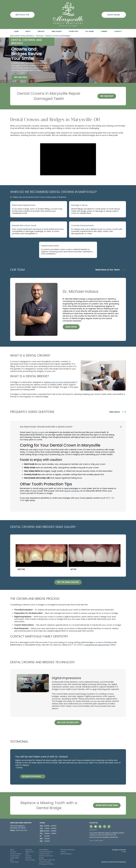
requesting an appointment (97, 645)
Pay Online (89, 31)
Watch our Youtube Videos (96, 827)
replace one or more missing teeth (60, 382)
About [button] (28, 31)
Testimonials (15, 856)
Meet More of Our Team (111, 270)
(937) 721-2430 (75, 645)
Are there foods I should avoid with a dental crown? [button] (46, 427)
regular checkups (72, 491)
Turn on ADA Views (96, 841)
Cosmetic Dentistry (46, 852)
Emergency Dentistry (46, 864)
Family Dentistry (45, 854)
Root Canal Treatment (47, 860)
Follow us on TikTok (109, 827)
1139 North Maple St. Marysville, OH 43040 (18, 827)
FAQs (27, 854)
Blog (12, 860)
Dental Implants (66, 854)
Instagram (105, 827)
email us (93, 835)
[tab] (68, 427)
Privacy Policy (30, 860)
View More (118, 412)
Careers (104, 31)
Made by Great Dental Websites (114, 862)
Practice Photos (16, 854)
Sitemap (28, 858)
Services (41, 31)
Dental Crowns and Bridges (58, 36)
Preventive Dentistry (68, 850)
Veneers (63, 852)
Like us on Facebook (91, 827)
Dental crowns (38, 432)
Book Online (114, 15)
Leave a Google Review (100, 827)
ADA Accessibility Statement (107, 837)
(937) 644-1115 (22, 15)
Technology (14, 862)
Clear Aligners (44, 850)
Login (124, 852)
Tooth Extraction (45, 862)
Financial (28, 850)
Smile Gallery (57, 31)
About (12, 850)
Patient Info (30, 852)
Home (16, 31)
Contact (118, 31)
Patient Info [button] (74, 31)
